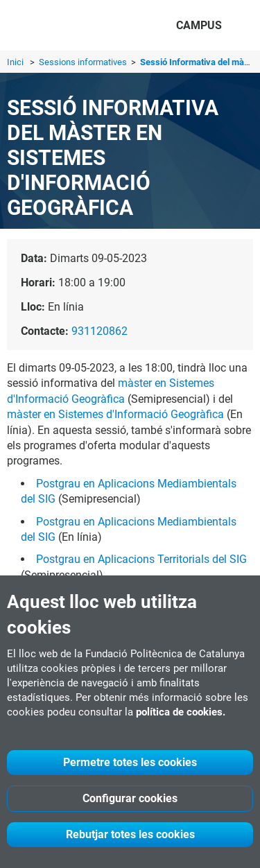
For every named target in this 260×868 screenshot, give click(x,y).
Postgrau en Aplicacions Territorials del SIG (141, 559)
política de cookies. (181, 712)
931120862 (99, 331)
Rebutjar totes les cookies (130, 834)
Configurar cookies (130, 798)
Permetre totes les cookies (130, 762)
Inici (15, 62)
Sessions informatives (84, 62)
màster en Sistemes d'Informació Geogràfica (115, 414)
